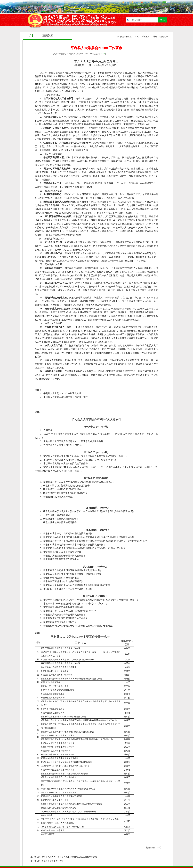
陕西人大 (137, 2)
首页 (137, 37)
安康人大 (146, 2)
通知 (155, 37)
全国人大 (128, 2)
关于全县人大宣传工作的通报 (51, 861)
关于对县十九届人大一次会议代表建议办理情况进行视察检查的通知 (67, 857)
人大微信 (167, 2)
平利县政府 (156, 2)
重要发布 (146, 37)
